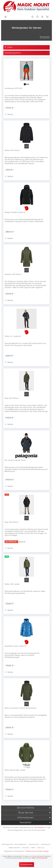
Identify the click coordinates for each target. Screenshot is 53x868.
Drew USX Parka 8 (12, 398)
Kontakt (26, 848)
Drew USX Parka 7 (12, 522)
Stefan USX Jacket (12, 584)
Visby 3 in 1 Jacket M (13, 336)
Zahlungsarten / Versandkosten (14, 844)
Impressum (45, 844)
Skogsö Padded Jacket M (15, 212)
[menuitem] (6, 17)
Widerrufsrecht (14, 848)
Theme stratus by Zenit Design (37, 851)
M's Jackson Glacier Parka (15, 460)
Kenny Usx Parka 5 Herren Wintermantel (20, 708)
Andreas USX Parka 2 (13, 274)
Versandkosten (39, 828)
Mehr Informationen (39, 858)
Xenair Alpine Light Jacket (15, 770)
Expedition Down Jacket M (15, 646)
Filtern (8, 47)
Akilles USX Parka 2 (12, 150)
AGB (33, 848)
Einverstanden (27, 864)
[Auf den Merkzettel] (9, 115)
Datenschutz (34, 844)
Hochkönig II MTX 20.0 (13, 88)
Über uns (41, 848)
